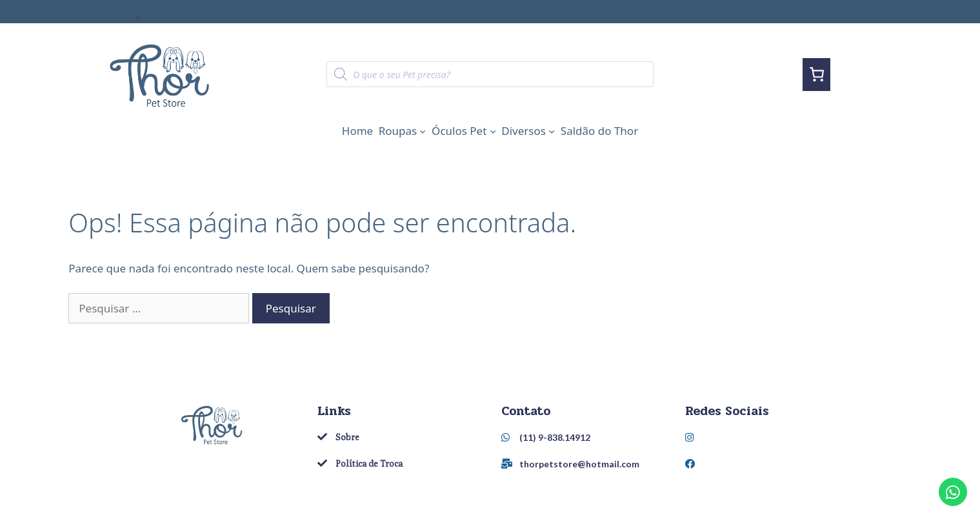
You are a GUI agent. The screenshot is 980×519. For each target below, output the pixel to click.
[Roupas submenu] (423, 131)
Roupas (398, 131)
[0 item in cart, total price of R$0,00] (816, 75)
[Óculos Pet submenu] (493, 131)
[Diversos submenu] (552, 131)
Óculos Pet (459, 131)
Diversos (524, 131)
